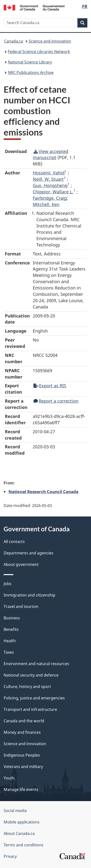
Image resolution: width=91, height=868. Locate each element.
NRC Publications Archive (31, 72)
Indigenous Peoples (22, 755)
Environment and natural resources (36, 664)
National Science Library (30, 62)
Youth (9, 778)
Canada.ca (14, 41)
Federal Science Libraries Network (39, 52)
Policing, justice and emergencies (34, 698)
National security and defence (31, 675)
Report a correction (56, 401)
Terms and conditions (24, 845)
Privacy (10, 856)
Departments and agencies (29, 553)
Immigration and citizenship (29, 595)
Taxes (9, 652)
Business (12, 618)
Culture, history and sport (27, 687)
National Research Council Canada (43, 491)
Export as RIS (50, 386)
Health (10, 641)
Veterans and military (23, 767)
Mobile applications (22, 822)
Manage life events (21, 789)
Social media (15, 811)
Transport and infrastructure (30, 709)
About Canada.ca (19, 833)
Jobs (8, 584)
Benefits (11, 629)
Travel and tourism (21, 606)
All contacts (14, 542)
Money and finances (22, 732)
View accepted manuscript (50, 154)
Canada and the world (24, 721)
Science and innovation (50, 41)
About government (21, 564)
